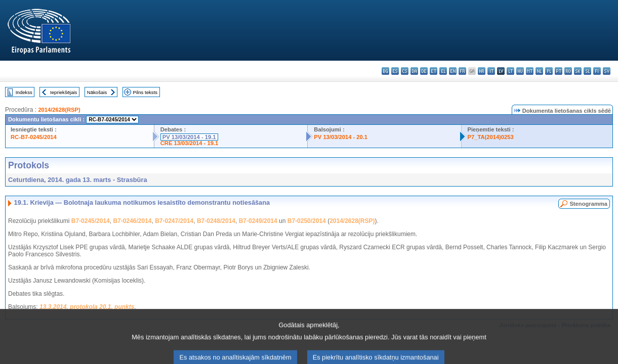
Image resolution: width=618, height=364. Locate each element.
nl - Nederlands (539, 71)
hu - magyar (520, 71)
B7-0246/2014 (132, 221)
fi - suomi (597, 71)
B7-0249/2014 (258, 221)
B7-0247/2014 (174, 221)
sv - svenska (607, 71)
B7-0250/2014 (307, 221)
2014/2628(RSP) (59, 110)
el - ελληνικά (443, 71)
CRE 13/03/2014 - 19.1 (189, 143)
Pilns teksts (146, 92)
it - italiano (491, 71)
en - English (453, 71)
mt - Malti (530, 71)
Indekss (24, 92)
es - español (395, 71)
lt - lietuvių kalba (510, 71)
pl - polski (549, 71)
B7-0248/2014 (216, 221)
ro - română (568, 71)
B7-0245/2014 (91, 221)
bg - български (385, 71)
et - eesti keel (434, 71)
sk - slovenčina (578, 71)
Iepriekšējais (64, 92)
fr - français (462, 71)
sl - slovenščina (587, 71)
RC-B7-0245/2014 (34, 137)
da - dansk (414, 71)
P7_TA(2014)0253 (491, 137)
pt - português (559, 71)
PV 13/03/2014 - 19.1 (189, 137)
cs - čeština (405, 71)
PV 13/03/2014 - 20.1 (341, 137)
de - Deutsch (424, 71)
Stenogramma (588, 204)
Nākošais (97, 92)
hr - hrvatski (482, 71)
